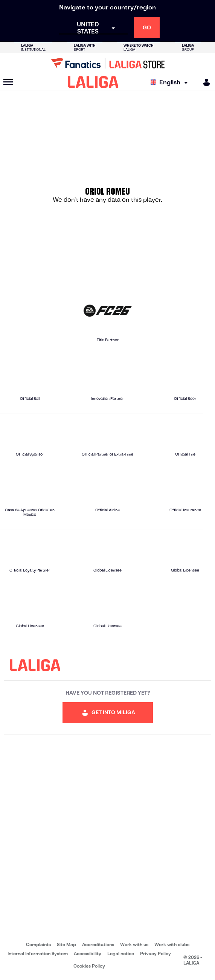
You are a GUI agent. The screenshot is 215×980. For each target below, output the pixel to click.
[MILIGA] (204, 82)
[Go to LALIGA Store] (107, 63)
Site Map (66, 944)
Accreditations (98, 944)
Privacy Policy (156, 953)
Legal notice (121, 953)
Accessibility (88, 953)
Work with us (134, 944)
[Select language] (171, 82)
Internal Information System (38, 953)
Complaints (38, 944)
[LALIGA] (93, 82)
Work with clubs (172, 944)
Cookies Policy (89, 966)
